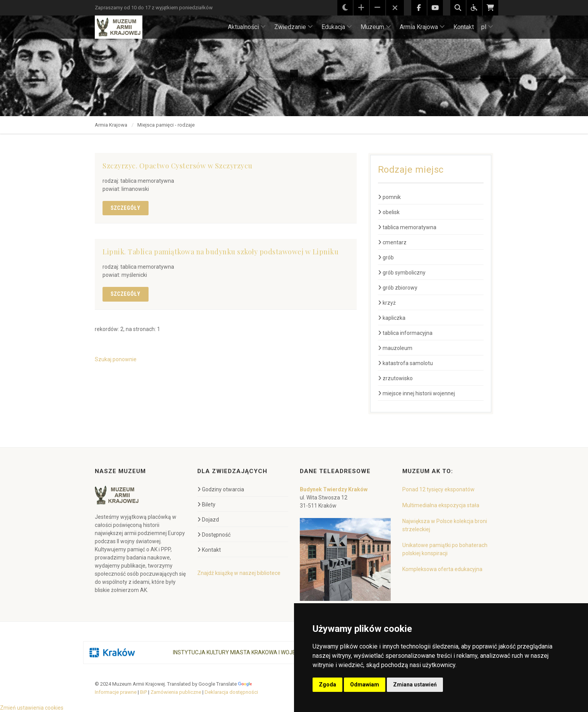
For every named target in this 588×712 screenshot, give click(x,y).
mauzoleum (395, 348)
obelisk (389, 212)
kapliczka (392, 318)
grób (386, 257)
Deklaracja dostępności (231, 692)
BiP (144, 692)
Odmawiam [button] (365, 685)
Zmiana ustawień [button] (415, 685)
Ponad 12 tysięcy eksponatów (438, 489)
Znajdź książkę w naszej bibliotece (239, 573)
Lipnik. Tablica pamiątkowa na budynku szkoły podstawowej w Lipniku (220, 252)
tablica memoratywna (407, 227)
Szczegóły (126, 208)
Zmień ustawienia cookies (32, 708)
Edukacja (337, 27)
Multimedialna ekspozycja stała (441, 505)
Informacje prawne (116, 692)
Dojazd (208, 520)
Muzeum (376, 27)
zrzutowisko (395, 378)
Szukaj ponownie (116, 359)
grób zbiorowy (398, 288)
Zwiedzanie (294, 27)
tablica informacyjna (405, 333)
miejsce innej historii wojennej (416, 393)
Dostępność (214, 535)
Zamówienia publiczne (176, 692)
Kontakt (464, 27)
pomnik (389, 197)
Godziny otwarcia (221, 489)
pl (487, 27)
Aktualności (247, 27)
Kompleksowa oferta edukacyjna (442, 569)
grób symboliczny (402, 273)
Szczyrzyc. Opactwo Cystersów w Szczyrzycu (178, 166)
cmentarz (392, 242)
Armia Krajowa (422, 27)
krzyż (387, 303)
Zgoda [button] (327, 685)
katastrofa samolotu (405, 363)
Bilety (206, 504)
